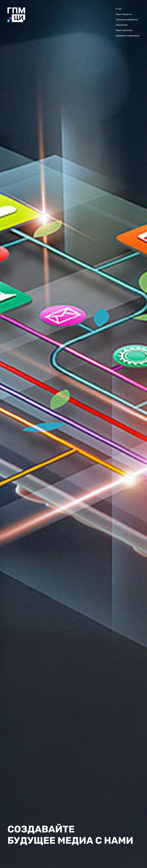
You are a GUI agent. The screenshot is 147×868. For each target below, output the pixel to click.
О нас (119, 9)
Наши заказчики (124, 30)
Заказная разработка (127, 20)
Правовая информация (128, 36)
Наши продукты (124, 14)
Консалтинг (122, 25)
